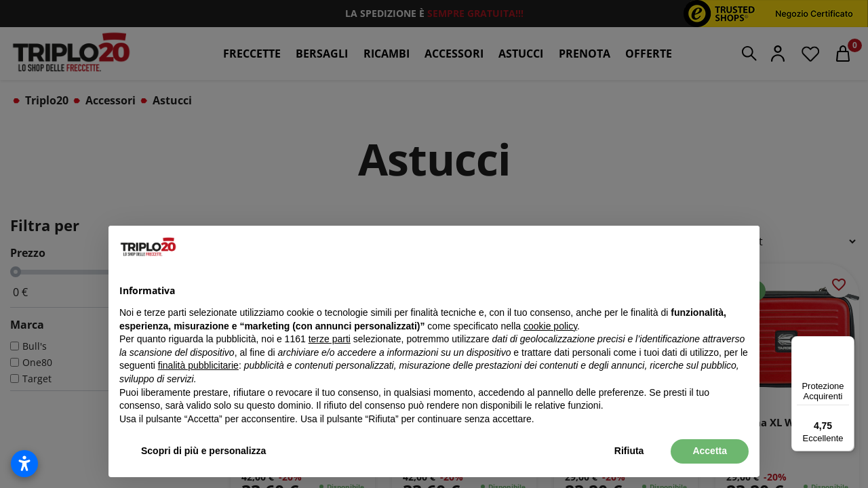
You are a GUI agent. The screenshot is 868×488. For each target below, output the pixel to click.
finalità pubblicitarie (198, 365)
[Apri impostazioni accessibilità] (24, 464)
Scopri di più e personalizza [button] (203, 451)
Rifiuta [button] (629, 451)
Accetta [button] (710, 451)
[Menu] (846, 344)
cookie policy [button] (550, 326)
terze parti (330, 339)
